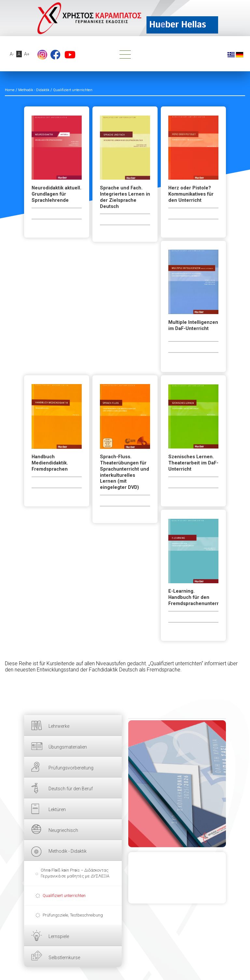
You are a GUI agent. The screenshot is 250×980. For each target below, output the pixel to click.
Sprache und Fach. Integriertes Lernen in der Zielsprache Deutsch (125, 197)
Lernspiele (59, 936)
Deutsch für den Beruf (71, 789)
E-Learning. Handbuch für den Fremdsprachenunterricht (193, 597)
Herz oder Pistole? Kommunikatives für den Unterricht (191, 194)
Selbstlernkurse (64, 958)
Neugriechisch (63, 830)
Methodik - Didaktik (68, 851)
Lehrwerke (59, 726)
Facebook (55, 55)
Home (10, 90)
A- (12, 54)
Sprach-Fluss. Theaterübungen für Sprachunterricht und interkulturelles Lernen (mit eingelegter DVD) (125, 472)
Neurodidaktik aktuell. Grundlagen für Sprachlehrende (56, 194)
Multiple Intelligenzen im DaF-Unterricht (193, 325)
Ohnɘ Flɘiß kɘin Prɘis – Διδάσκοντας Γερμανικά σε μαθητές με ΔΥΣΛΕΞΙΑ (75, 873)
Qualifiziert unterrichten (64, 896)
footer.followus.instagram (42, 55)
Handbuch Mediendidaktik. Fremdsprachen (50, 463)
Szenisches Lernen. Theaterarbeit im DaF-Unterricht (193, 463)
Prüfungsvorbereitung (71, 768)
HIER (177, 784)
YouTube (70, 55)
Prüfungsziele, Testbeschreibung (73, 915)
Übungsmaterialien (68, 747)
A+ (27, 54)
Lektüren (57, 809)
